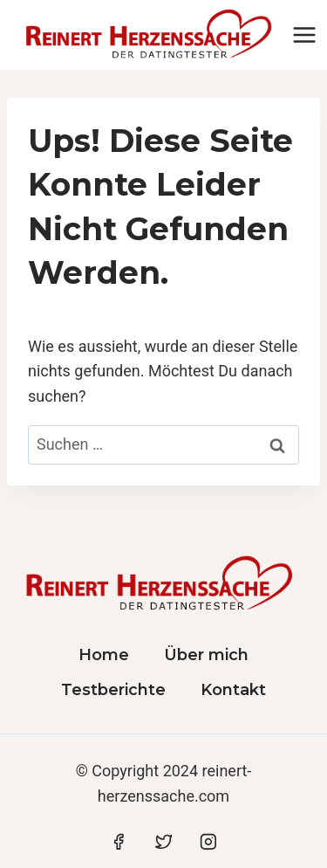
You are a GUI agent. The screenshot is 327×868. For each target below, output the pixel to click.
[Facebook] (119, 842)
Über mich (206, 655)
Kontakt (233, 690)
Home (104, 655)
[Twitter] (164, 842)
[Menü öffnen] (305, 34)
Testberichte (113, 690)
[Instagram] (208, 842)
